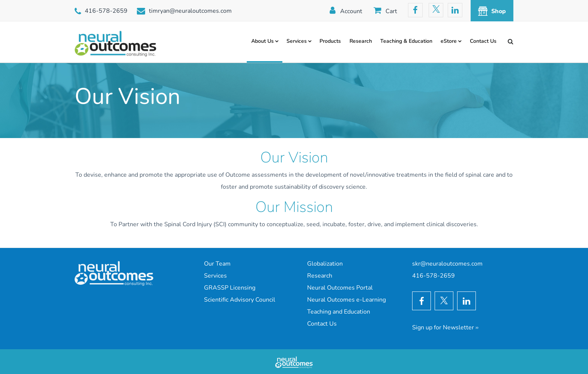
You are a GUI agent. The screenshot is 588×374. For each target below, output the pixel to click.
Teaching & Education (406, 41)
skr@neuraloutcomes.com (447, 264)
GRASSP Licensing (230, 288)
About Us (262, 41)
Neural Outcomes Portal (340, 288)
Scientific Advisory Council (240, 300)
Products (330, 41)
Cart (391, 11)
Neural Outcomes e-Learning (346, 300)
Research (361, 41)
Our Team (217, 264)
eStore (449, 41)
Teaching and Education (339, 312)
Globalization (325, 264)
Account (351, 11)
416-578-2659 (106, 11)
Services (297, 41)
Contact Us (483, 41)
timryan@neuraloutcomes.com (190, 11)
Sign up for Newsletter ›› (445, 327)
